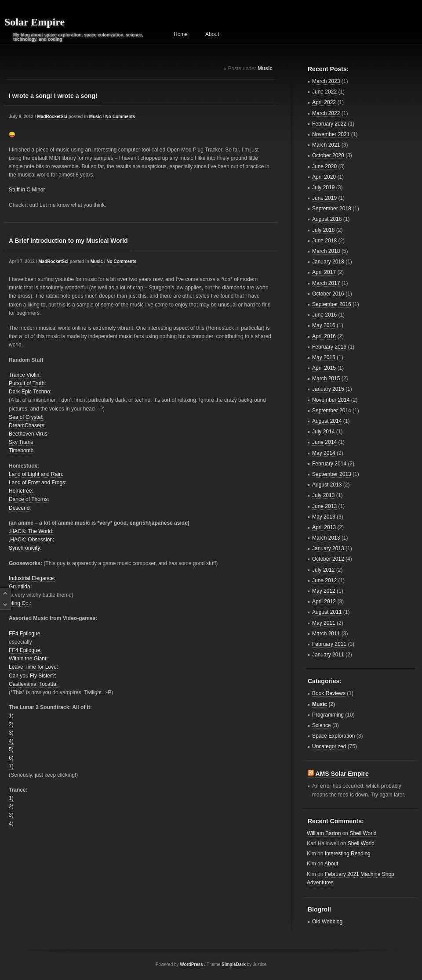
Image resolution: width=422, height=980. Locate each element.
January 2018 (328, 262)
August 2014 (327, 421)
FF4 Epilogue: (25, 650)
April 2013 (324, 527)
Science (322, 725)
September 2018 (332, 209)
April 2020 (324, 177)
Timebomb (21, 450)
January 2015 (328, 389)
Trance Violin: (25, 375)
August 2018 (327, 219)
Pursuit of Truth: (27, 383)
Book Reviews (329, 693)
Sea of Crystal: (26, 417)
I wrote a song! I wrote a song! (53, 96)
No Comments (120, 117)
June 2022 (324, 92)
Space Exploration (333, 736)
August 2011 (327, 612)
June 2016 (324, 315)
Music (95, 117)
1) (11, 716)
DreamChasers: (27, 425)
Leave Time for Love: (33, 667)
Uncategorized (329, 746)
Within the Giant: (28, 659)
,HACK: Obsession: (31, 540)
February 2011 (329, 644)
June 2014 (324, 442)
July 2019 (323, 187)
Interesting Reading (348, 854)
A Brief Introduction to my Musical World (68, 241)
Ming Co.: (20, 603)
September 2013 (332, 474)
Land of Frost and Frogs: (38, 483)
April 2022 (324, 102)
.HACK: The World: (31, 531)
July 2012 (323, 570)
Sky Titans (21, 442)
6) (11, 758)
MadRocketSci (52, 117)
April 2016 (324, 336)
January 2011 (328, 655)
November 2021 (331, 134)
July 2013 (323, 495)
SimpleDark (234, 964)
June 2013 (324, 506)
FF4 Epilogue (24, 634)
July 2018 (323, 230)
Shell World (363, 833)
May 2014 (324, 453)
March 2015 (326, 378)
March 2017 (326, 283)
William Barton (324, 833)
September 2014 (332, 411)
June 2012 (324, 580)
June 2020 (324, 166)
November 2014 (331, 400)
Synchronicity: (25, 548)
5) (11, 749)
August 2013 (327, 485)
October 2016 (328, 294)
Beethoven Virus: (29, 434)
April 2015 (324, 368)
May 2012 (324, 591)
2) (11, 724)
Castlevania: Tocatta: (33, 684)
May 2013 (324, 517)
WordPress (191, 964)
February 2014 (329, 464)
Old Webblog (327, 922)
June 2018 (324, 241)
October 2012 (328, 559)
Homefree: (21, 491)
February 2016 (329, 347)
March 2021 (326, 145)
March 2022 (326, 113)
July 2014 (323, 432)
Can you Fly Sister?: (33, 676)
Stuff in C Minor (27, 190)
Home (181, 34)
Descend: (20, 508)
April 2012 (324, 602)
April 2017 (324, 272)
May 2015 (324, 357)
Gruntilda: (20, 587)
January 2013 (328, 548)
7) (11, 766)
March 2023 (326, 81)
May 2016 (324, 325)
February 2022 (329, 124)
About (212, 34)
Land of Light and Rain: (36, 474)
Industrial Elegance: (32, 578)
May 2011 (324, 623)
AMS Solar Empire (342, 774)
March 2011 (326, 634)
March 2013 (326, 538)
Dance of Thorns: (29, 499)
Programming (328, 715)
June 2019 (324, 198)
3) (11, 733)
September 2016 (332, 304)
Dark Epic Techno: (30, 392)
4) (11, 741)
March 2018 (326, 251)
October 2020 (328, 155)
